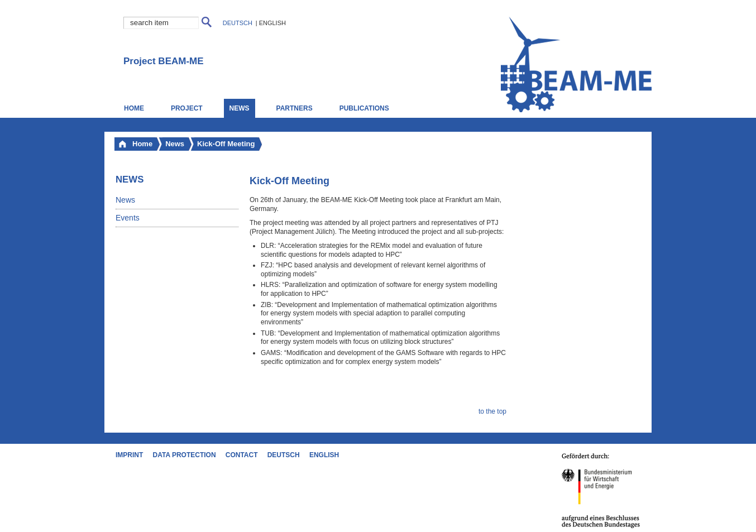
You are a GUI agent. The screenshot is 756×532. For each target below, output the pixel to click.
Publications (364, 108)
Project (187, 108)
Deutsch (238, 23)
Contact (242, 455)
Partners (295, 108)
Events (128, 218)
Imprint (129, 455)
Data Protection (185, 455)
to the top (492, 411)
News (125, 200)
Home (134, 108)
